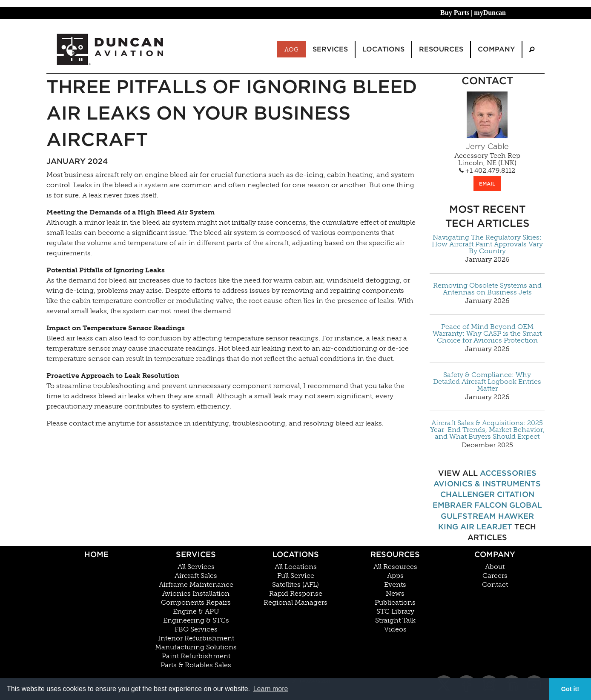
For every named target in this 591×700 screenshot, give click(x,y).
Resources (395, 554)
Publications (395, 603)
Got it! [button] (570, 689)
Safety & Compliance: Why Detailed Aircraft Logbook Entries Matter (487, 382)
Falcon (491, 505)
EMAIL (487, 184)
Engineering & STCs (196, 620)
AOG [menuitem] (291, 49)
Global (526, 505)
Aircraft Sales (196, 576)
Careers (495, 576)
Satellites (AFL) (295, 585)
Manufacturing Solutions (196, 647)
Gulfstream (468, 516)
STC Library (395, 611)
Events (395, 585)
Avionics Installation (196, 594)
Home (96, 554)
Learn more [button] (271, 689)
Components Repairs (196, 603)
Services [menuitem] (330, 49)
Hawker (516, 516)
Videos (395, 629)
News (395, 594)
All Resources (395, 567)
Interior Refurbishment (196, 638)
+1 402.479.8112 (487, 171)
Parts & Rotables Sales (196, 665)
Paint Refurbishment (196, 656)
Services (196, 554)
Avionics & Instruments (487, 484)
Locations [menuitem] (383, 49)
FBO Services (196, 629)
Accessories (508, 473)
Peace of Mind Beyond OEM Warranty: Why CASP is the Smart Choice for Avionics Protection (487, 334)
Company (495, 554)
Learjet (494, 527)
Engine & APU (196, 611)
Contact (495, 585)
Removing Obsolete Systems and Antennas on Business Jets (487, 289)
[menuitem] (532, 50)
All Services (196, 567)
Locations (296, 554)
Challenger (468, 494)
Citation (516, 494)
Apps (395, 576)
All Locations (296, 567)
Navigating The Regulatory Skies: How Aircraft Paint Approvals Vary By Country (487, 244)
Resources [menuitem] (441, 49)
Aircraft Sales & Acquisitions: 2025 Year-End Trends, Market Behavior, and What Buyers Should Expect (487, 430)
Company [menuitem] (496, 49)
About (495, 567)
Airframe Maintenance (196, 585)
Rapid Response (296, 594)
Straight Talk (395, 620)
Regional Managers (295, 603)
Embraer (452, 505)
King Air (456, 527)
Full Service (296, 576)
